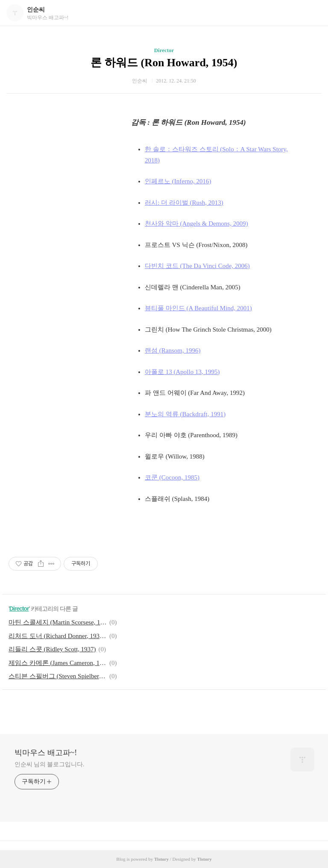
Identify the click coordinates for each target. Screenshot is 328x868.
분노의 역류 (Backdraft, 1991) (185, 414)
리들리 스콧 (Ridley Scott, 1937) (52, 649)
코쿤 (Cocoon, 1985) (172, 477)
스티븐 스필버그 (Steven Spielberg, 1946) (58, 676)
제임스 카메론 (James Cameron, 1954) (58, 663)
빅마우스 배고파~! (46, 753)
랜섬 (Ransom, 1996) (173, 350)
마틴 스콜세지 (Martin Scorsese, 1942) (58, 622)
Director (164, 50)
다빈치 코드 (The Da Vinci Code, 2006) (197, 266)
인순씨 (36, 10)
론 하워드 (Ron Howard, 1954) (164, 63)
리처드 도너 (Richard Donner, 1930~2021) (58, 636)
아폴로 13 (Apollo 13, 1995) (182, 372)
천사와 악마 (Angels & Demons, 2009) (196, 224)
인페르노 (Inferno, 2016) (178, 181)
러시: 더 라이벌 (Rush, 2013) (184, 203)
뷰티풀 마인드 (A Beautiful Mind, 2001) (198, 308)
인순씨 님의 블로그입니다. (49, 764)
